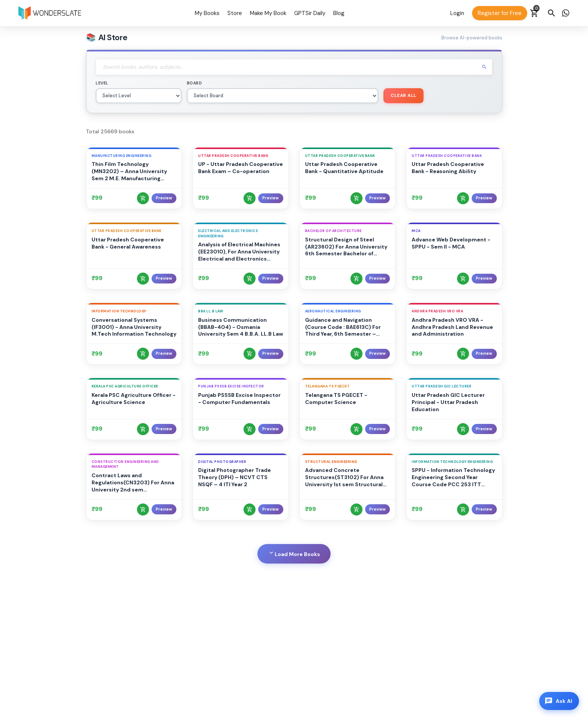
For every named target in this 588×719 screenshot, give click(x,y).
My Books (207, 13)
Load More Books (294, 553)
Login (457, 13)
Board (195, 83)
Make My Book (268, 13)
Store (235, 13)
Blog (339, 13)
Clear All (404, 95)
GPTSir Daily (310, 13)
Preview (164, 198)
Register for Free (500, 13)
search (484, 67)
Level (102, 83)
